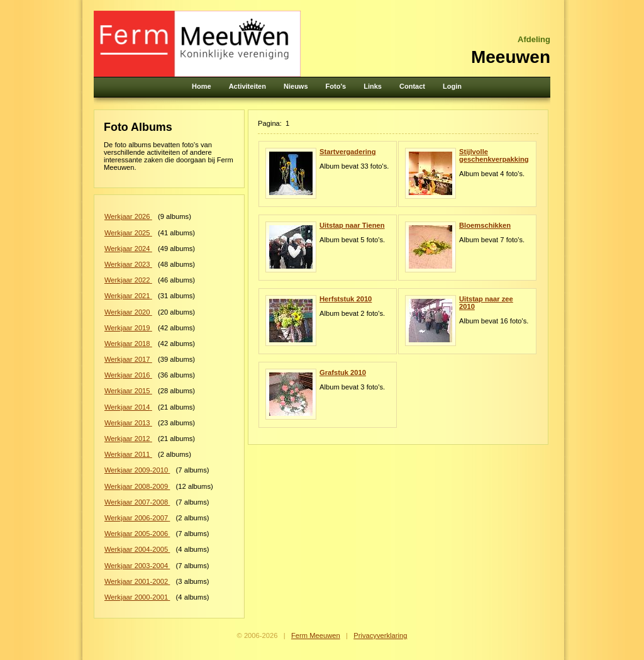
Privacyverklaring (380, 635)
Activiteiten (247, 86)
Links (373, 86)
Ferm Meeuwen (316, 635)
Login (452, 86)
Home (202, 86)
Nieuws (296, 86)
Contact (412, 86)
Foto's (336, 86)
